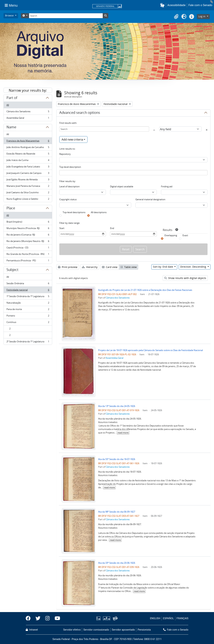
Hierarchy (90, 267)
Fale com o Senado (200, 5)
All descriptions (99, 212)
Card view (110, 267)
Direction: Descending (194, 267)
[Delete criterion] (207, 130)
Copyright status (68, 199)
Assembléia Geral (28, 119)
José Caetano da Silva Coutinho (28, 193)
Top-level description (70, 167)
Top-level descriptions (74, 212)
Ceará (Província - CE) (28, 248)
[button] (163, 5)
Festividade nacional (28, 291)
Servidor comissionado (96, 630)
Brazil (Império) (28, 222)
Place (11, 209)
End (112, 228)
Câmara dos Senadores (28, 112)
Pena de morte (28, 310)
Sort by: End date (163, 267)
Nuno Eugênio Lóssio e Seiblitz (28, 200)
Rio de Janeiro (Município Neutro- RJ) (28, 242)
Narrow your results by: (28, 90)
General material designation (150, 199)
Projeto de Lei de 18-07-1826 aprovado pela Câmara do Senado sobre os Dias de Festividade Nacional (150, 350)
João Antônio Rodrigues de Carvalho (28, 148)
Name (11, 128)
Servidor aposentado (123, 630)
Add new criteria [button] (72, 139)
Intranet (32, 630)
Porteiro (28, 316)
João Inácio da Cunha (28, 161)
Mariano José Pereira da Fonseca (28, 187)
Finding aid (167, 186)
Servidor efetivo (72, 630)
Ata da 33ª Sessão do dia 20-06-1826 (117, 563)
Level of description (69, 186)
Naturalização (28, 303)
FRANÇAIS (183, 618)
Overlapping (171, 235)
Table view (129, 267)
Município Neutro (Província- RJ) (28, 229)
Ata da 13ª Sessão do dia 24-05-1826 (117, 406)
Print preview (68, 267)
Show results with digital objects (185, 278)
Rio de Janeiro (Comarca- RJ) (28, 235)
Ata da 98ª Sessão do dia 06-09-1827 (117, 512)
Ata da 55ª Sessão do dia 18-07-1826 (117, 459)
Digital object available (122, 186)
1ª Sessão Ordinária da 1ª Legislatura (28, 297)
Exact (185, 235)
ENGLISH (155, 618)
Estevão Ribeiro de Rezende (28, 154)
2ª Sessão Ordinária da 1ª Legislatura (28, 342)
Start (62, 228)
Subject (12, 270)
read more (123, 433)
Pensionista (144, 630)
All (8, 105)
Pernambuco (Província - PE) (28, 261)
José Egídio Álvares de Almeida (28, 180)
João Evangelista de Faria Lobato (28, 167)
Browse (10, 15)
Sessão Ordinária (28, 284)
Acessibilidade (177, 5)
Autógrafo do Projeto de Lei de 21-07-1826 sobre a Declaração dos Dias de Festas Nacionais (145, 290)
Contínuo (28, 323)
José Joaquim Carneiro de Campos (28, 174)
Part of (12, 98)
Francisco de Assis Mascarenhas (28, 141)
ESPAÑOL (168, 618)
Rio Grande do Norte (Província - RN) (28, 255)
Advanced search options (80, 113)
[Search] (66, 16)
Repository (65, 154)
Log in (202, 16)
